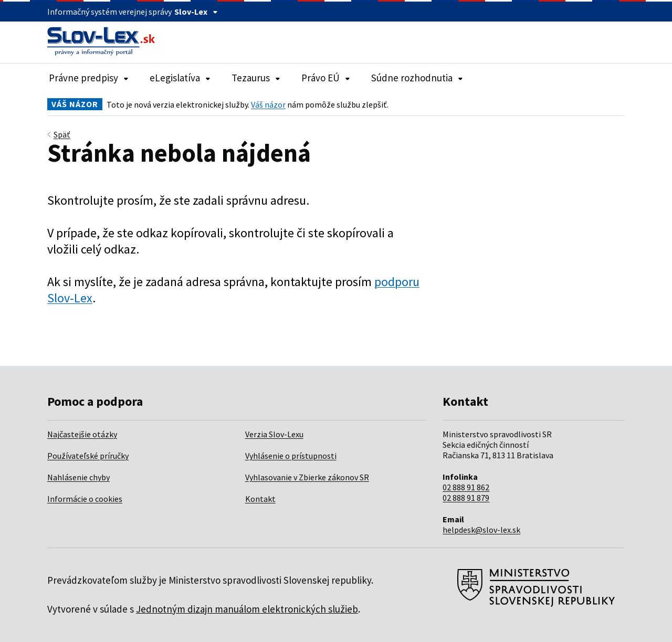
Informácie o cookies (85, 499)
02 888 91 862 (466, 487)
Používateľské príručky (88, 456)
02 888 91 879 (466, 498)
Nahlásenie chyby (78, 477)
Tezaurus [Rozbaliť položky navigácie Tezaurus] (256, 78)
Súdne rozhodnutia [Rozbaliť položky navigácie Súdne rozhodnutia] (417, 78)
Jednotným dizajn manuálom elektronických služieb (247, 609)
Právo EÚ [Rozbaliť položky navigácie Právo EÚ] (326, 78)
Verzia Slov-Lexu (274, 434)
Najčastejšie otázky (82, 434)
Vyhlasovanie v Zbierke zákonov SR (307, 477)
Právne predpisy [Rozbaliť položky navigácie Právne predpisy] (89, 78)
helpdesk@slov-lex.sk (481, 530)
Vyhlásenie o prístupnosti (291, 456)
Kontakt (260, 499)
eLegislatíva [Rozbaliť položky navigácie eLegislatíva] (180, 78)
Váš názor (268, 104)
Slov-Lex (196, 12)
